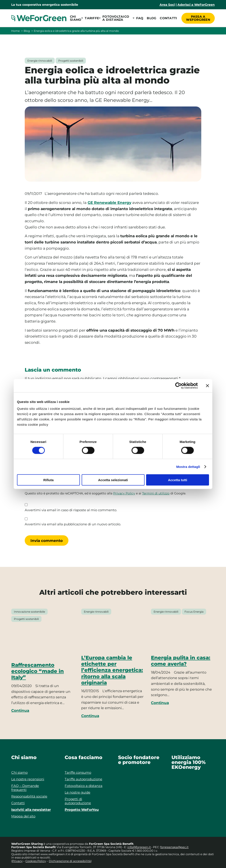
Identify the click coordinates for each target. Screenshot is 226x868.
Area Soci (167, 5)
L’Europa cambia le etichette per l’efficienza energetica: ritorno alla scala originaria (112, 670)
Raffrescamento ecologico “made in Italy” (38, 671)
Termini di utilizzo (156, 493)
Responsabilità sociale (29, 796)
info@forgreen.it (139, 847)
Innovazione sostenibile (29, 612)
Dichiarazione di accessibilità (70, 861)
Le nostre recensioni (28, 779)
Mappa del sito (23, 816)
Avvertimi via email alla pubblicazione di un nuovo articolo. (73, 524)
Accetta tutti (178, 480)
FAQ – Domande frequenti (25, 788)
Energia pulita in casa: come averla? (181, 661)
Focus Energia (194, 612)
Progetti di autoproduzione (78, 801)
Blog (152, 18)
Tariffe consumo (78, 772)
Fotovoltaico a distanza (84, 786)
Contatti (168, 18)
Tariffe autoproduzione (83, 779)
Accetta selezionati (113, 480)
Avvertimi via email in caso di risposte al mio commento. (71, 510)
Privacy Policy (124, 493)
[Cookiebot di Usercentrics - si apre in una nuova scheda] (178, 386)
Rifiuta (48, 480)
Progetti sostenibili (71, 61)
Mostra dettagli (188, 466)
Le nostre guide (77, 792)
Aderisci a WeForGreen (196, 5)
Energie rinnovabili (40, 61)
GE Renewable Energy (109, 202)
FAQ (140, 18)
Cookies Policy (36, 861)
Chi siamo (19, 772)
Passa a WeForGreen (198, 18)
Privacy (17, 861)
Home (15, 31)
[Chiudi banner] (207, 386)
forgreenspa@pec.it (174, 847)
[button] (76, 18)
